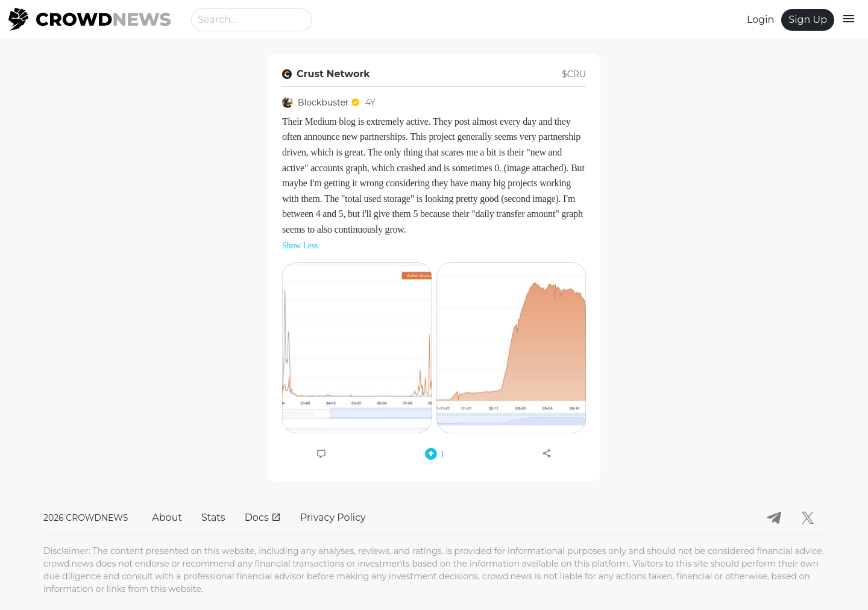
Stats (213, 517)
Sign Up (808, 20)
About (167, 517)
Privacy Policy (333, 517)
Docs (263, 517)
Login (760, 20)
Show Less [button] (300, 246)
